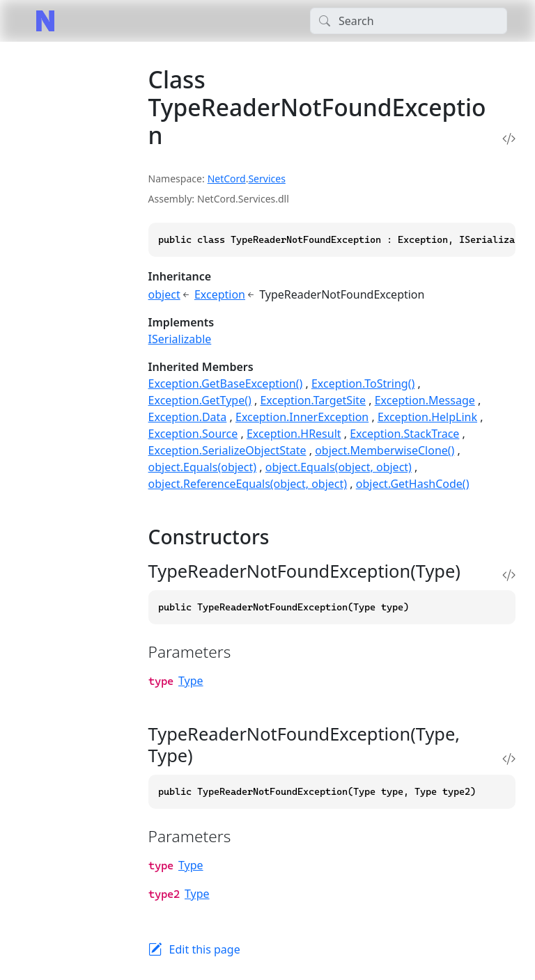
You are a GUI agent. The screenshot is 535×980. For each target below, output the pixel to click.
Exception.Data (188, 417)
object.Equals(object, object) (339, 467)
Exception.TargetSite (313, 400)
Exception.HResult (294, 434)
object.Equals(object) (203, 467)
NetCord (227, 179)
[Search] (409, 21)
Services (266, 179)
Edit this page (205, 949)
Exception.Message (425, 400)
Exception (220, 294)
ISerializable (180, 339)
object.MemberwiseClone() (385, 450)
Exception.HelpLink (427, 417)
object (164, 294)
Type (191, 681)
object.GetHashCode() (413, 484)
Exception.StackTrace (404, 434)
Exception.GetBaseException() (226, 384)
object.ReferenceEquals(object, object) (248, 484)
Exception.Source (193, 434)
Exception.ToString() (363, 384)
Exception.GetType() (200, 400)
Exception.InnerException (302, 417)
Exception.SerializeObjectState (227, 450)
